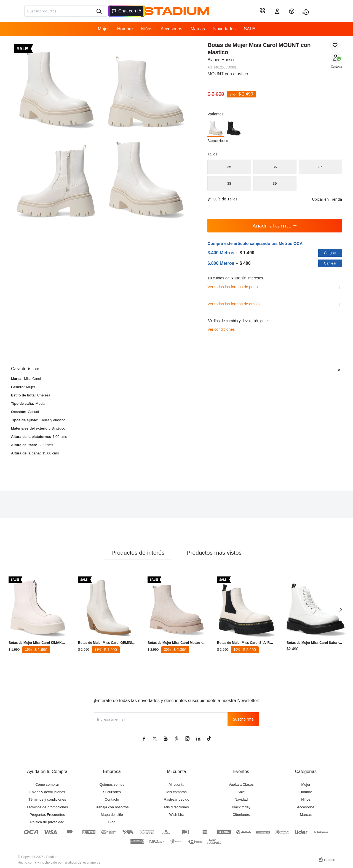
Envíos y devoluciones (47, 792)
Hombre (125, 29)
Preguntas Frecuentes (47, 815)
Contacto (336, 67)
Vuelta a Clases (241, 784)
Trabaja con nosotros (112, 807)
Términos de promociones (47, 807)
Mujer (103, 29)
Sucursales (112, 792)
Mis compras (176, 792)
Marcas (198, 29)
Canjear (330, 253)
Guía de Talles (225, 199)
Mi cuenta (176, 784)
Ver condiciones (221, 329)
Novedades (224, 29)
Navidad (241, 799)
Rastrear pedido (177, 799)
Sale (241, 792)
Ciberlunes (241, 815)
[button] (341, 610)
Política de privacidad (47, 822)
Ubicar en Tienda (324, 199)
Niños (147, 29)
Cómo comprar (47, 784)
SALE (249, 29)
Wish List (177, 815)
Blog (112, 822)
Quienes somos (112, 784)
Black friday (241, 807)
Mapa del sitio (112, 815)
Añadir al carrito (275, 226)
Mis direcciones (176, 807)
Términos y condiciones (47, 799)
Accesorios (172, 29)
